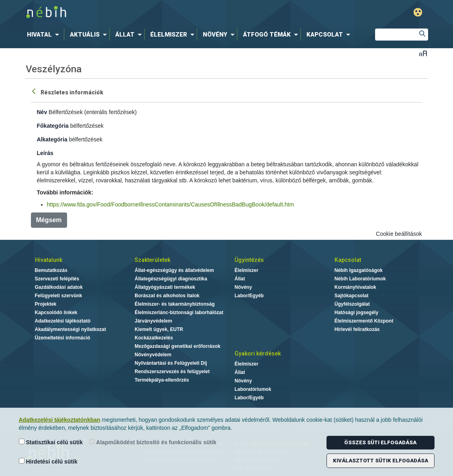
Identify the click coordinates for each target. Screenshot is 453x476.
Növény (243, 287)
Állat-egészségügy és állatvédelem (174, 270)
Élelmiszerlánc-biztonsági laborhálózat (179, 313)
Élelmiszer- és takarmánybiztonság (174, 304)
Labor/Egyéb (249, 296)
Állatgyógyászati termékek (165, 287)
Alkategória (52, 139)
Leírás (45, 153)
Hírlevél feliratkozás (357, 329)
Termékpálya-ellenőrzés (162, 380)
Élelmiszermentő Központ (364, 321)
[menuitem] (45, 35)
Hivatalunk (49, 260)
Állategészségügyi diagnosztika (171, 279)
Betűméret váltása (423, 53)
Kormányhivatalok (355, 287)
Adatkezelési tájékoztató (63, 321)
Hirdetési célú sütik (48, 461)
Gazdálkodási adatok (59, 287)
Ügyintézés (249, 260)
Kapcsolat (348, 260)
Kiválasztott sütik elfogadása (381, 461)
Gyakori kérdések (258, 353)
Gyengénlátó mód (418, 12)
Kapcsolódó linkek (56, 313)
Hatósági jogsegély (356, 313)
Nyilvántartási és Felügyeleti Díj (171, 363)
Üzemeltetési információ (63, 338)
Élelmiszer (246, 270)
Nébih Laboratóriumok (360, 279)
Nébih (141, 13)
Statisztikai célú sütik (51, 442)
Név (42, 112)
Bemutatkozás (51, 270)
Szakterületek (152, 260)
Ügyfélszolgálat (352, 304)
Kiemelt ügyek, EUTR (159, 329)
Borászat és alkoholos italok (167, 296)
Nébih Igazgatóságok (359, 270)
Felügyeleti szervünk (59, 296)
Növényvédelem (153, 355)
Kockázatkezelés (154, 338)
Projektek (46, 304)
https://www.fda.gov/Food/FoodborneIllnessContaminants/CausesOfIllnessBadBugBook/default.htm (171, 204)
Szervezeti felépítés (57, 279)
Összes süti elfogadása (380, 442)
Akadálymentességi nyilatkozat (70, 329)
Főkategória (53, 126)
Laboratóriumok (253, 389)
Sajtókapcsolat (352, 296)
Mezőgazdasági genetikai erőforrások (177, 346)
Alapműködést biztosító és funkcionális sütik (153, 442)
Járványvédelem (153, 321)
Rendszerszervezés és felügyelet (172, 372)
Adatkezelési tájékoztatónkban (60, 420)
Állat (240, 279)
